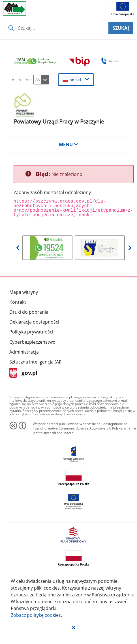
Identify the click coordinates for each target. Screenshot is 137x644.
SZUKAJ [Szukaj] (121, 28)
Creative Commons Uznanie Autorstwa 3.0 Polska (83, 428)
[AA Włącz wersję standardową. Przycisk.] (37, 80)
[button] (74, 627)
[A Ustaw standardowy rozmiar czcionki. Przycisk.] (13, 80)
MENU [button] (68, 144)
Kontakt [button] (109, 61)
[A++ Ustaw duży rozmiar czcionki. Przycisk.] (29, 80)
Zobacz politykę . (36, 615)
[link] (37, 62)
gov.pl (23, 373)
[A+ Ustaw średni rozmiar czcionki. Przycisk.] (21, 80)
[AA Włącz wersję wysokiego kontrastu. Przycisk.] (45, 80)
